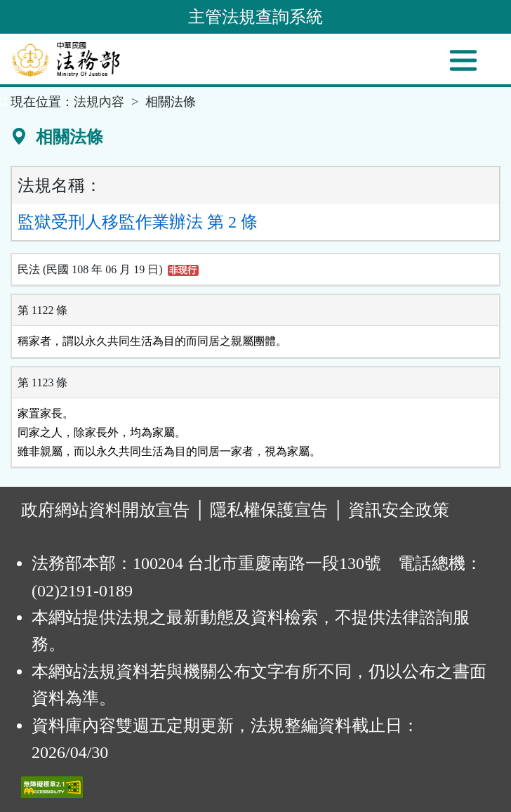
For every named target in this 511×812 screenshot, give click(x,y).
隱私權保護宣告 (269, 510)
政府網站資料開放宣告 (105, 510)
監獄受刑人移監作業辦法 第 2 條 (138, 222)
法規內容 (99, 102)
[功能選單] (463, 60)
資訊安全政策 (399, 510)
